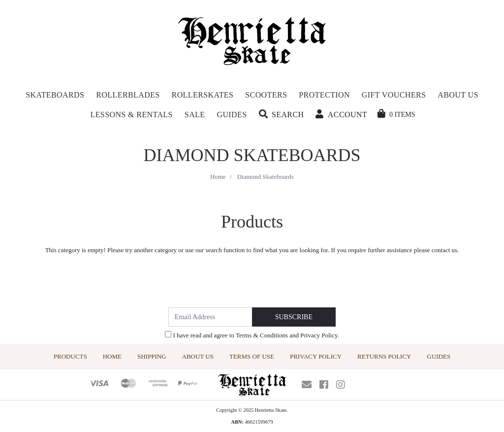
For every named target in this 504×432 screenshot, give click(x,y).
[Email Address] (210, 317)
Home (112, 356)
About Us (198, 356)
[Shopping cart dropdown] (396, 114)
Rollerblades (128, 95)
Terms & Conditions (262, 335)
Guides (439, 356)
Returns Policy (384, 356)
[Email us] (307, 385)
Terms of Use (252, 356)
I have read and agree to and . (252, 335)
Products (70, 356)
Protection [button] (324, 95)
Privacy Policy (319, 335)
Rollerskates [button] (203, 95)
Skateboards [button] (55, 95)
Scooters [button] (266, 95)
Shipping (152, 356)
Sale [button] (195, 115)
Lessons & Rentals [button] (132, 115)
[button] (282, 115)
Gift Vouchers (394, 95)
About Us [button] (458, 95)
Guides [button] (232, 115)
